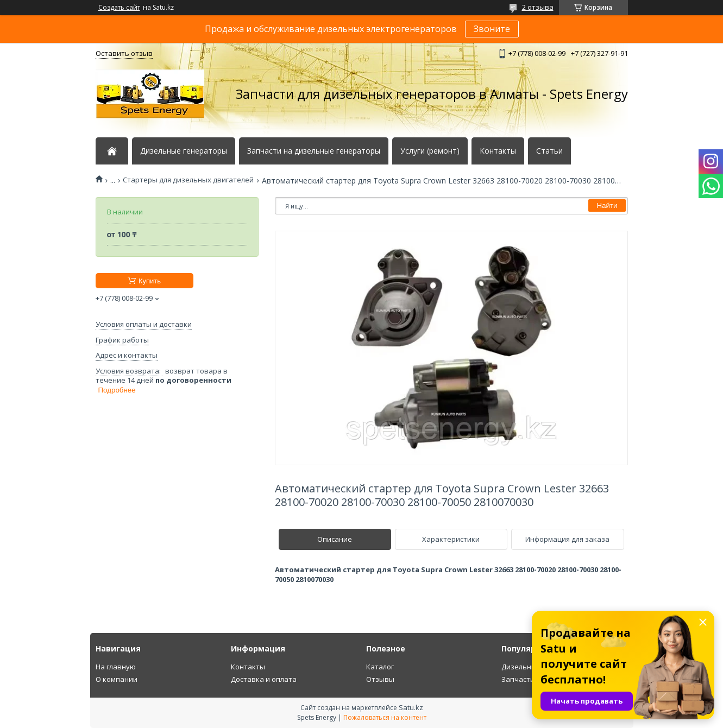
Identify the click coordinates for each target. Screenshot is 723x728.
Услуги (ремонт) (430, 151)
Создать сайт (119, 8)
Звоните (492, 29)
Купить (150, 281)
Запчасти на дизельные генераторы (314, 151)
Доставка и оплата (264, 679)
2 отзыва (538, 7)
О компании (117, 679)
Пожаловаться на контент (385, 717)
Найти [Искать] (607, 205)
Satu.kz (411, 707)
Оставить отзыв (124, 53)
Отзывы (380, 679)
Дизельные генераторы (184, 151)
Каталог (380, 667)
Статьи (549, 151)
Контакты (498, 151)
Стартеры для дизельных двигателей (188, 180)
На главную (116, 667)
